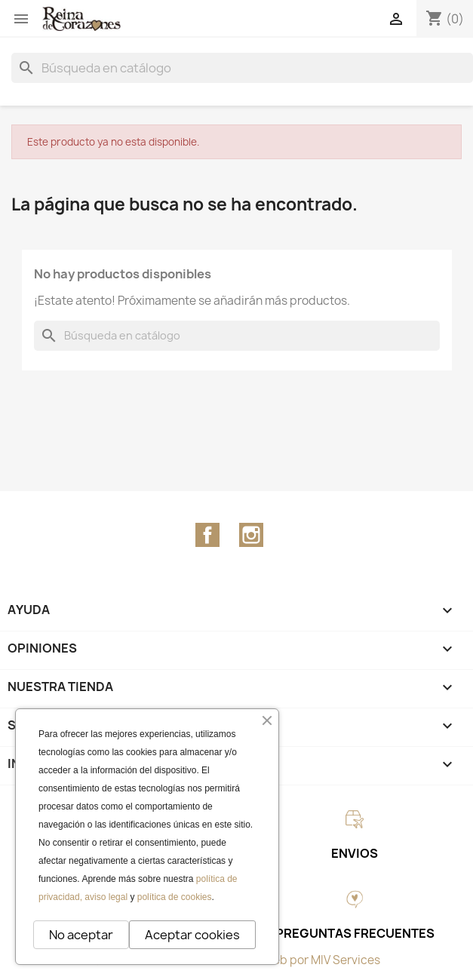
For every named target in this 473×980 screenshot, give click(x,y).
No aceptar (81, 935)
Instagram (251, 535)
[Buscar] (242, 68)
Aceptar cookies (192, 935)
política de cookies (175, 897)
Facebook (207, 535)
